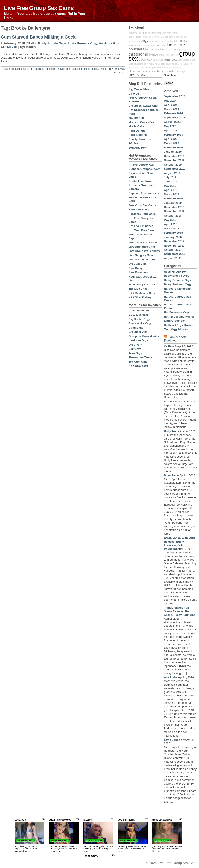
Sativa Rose (183, 60)
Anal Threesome (139, 311)
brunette (170, 64)
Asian (175, 33)
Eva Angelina (167, 41)
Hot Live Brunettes (141, 226)
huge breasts (166, 71)
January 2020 (173, 152)
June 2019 (171, 181)
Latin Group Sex (175, 321)
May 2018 (170, 220)
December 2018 (174, 207)
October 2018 (173, 216)
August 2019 (172, 173)
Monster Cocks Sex (141, 122)
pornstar (161, 45)
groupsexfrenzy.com (169, 55)
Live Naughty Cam (141, 255)
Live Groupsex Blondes (144, 251)
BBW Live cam (138, 315)
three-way (119, 69)
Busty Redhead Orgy (178, 284)
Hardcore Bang (139, 210)
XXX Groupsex (138, 366)
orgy (110, 69)
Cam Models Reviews (175, 339)
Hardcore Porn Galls (142, 214)
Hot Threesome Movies (179, 317)
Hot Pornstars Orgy (177, 312)
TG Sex (133, 143)
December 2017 (174, 241)
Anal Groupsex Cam (142, 165)
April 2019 (171, 190)
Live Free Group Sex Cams (39, 8)
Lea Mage (180, 71)
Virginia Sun (172, 402)
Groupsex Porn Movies (144, 336)
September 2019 (175, 169)
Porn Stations (138, 135)
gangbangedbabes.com (159, 33)
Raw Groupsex (138, 272)
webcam (133, 33)
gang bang (174, 50)
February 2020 (173, 148)
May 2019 (170, 186)
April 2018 (171, 224)
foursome (139, 64)
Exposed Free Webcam (144, 193)
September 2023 (175, 118)
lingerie (170, 37)
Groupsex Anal (138, 332)
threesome (120, 73)
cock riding (155, 41)
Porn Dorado (137, 131)
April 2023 (171, 130)
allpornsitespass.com (21, 69)
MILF (177, 41)
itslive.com (160, 64)
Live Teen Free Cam (142, 260)
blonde (153, 55)
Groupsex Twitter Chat (143, 106)
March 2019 (171, 194)
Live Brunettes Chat (142, 247)
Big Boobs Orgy (139, 319)
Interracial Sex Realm (143, 242)
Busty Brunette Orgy (82, 43)
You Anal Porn (138, 148)
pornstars (136, 49)
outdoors (166, 67)
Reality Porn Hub (140, 139)
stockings (161, 49)
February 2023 (173, 135)
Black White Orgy (140, 323)
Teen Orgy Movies (176, 329)
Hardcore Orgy (138, 340)
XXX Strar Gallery (140, 297)
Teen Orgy (135, 353)
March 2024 (171, 109)
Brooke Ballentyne (55, 69)
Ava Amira (171, 677)
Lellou (148, 67)
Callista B (170, 346)
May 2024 (170, 101)
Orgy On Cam (138, 264)
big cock (142, 33)
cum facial (72, 69)
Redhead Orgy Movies (179, 325)
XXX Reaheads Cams (142, 293)
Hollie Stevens (98, 69)
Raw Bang (135, 268)
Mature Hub (136, 118)
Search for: (171, 75)
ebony (177, 37)
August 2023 (172, 122)
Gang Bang (136, 328)
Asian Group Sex (175, 272)
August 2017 (172, 258)
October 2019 (173, 165)
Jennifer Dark (159, 37)
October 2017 (173, 250)
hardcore (84, 69)
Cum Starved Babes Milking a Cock (38, 37)
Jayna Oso (158, 60)
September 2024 (175, 96)
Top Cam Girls (138, 362)
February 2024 (173, 113)
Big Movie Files (139, 89)
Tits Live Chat (138, 289)
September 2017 (175, 254)
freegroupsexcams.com (140, 37)
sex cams (150, 46)
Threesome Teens (140, 357)
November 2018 (174, 211)
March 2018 (171, 229)
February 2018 (173, 233)
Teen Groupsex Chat (142, 285)
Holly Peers (171, 431)
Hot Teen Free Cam (141, 230)
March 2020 (171, 143)
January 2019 (173, 203)
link (195, 803)
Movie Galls (136, 126)
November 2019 (174, 160)
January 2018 (173, 237)
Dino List (135, 94)
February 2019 (173, 199)
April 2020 (171, 139)
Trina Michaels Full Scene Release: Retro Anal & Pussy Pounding (180, 611)
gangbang (157, 67)
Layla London (173, 740)
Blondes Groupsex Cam (144, 169)
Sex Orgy (135, 349)
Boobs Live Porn (140, 181)
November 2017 (174, 246)
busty (184, 41)
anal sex (39, 69)
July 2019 (170, 177)
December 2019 (174, 156)
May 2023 (170, 126)
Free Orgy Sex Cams (142, 205)
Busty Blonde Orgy (52, 43)
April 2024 (171, 105)
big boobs (177, 67)
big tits (149, 49)
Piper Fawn (171, 475)
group (184, 50)
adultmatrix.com (136, 67)
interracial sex (137, 46)
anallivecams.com (184, 64)
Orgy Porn (135, 345)
